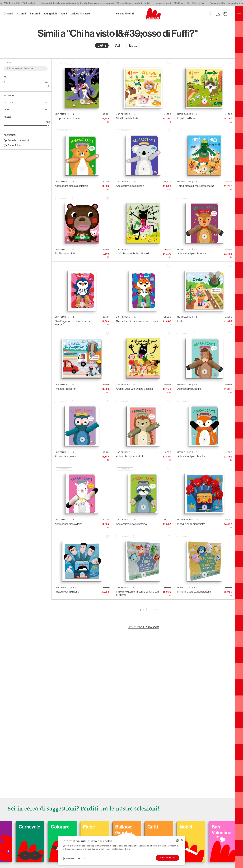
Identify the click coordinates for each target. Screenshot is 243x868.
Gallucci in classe (80, 14)
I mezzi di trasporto (65, 389)
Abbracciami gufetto (66, 456)
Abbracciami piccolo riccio (130, 456)
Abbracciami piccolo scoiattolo (71, 186)
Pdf (117, 45)
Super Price (14, 145)
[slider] (4, 86)
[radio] (102, 45)
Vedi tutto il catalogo (143, 627)
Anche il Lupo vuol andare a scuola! (135, 389)
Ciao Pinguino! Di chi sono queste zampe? (73, 323)
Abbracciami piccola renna (192, 254)
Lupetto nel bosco (187, 118)
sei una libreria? (125, 14)
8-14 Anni (35, 14)
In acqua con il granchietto (191, 524)
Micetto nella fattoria (127, 118)
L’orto (180, 321)
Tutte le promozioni (18, 140)
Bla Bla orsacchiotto (66, 254)
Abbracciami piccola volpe (191, 456)
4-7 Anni (21, 14)
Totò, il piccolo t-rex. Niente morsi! (196, 186)
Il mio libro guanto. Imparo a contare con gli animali (137, 593)
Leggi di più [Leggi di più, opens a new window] (124, 849)
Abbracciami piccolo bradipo (131, 524)
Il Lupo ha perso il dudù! (68, 118)
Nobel (201, 827)
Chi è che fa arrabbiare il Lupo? (133, 254)
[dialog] (121, 851)
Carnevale (45, 827)
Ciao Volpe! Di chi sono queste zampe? (137, 321)
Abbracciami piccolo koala (130, 186)
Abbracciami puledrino (189, 389)
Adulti (64, 14)
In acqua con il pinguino (67, 592)
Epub (133, 45)
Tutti (102, 45)
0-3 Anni (8, 14)
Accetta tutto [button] (168, 858)
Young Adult (50, 14)
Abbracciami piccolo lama (69, 524)
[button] (74, 859)
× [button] (182, 840)
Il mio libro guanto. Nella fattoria (194, 592)
